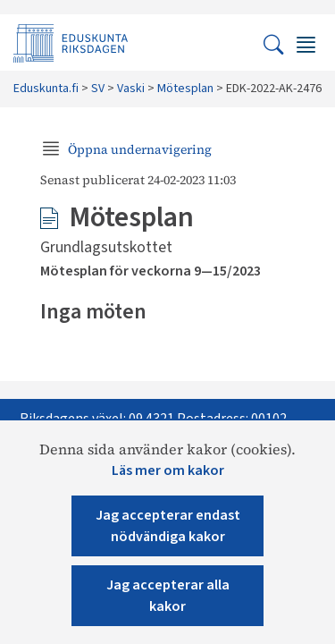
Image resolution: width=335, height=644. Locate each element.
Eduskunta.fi (46, 89)
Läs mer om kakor (168, 470)
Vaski (131, 89)
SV (98, 89)
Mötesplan (185, 89)
